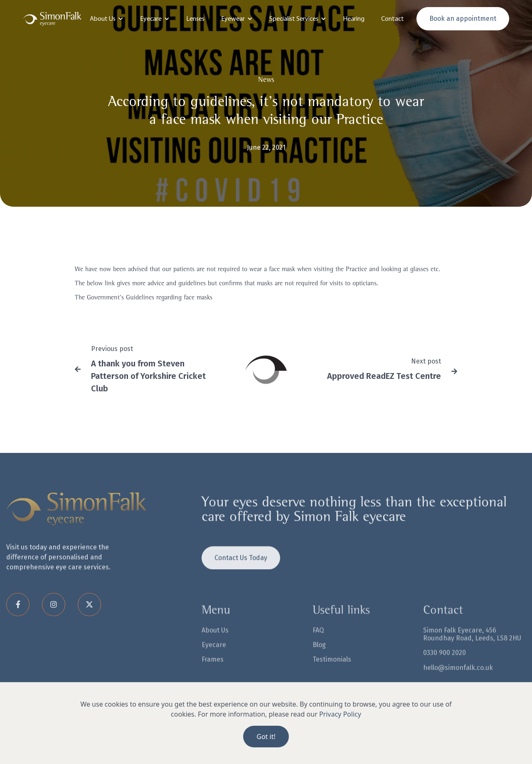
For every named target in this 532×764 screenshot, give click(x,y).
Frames (213, 670)
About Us (215, 641)
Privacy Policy (340, 714)
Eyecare (214, 655)
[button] (107, 19)
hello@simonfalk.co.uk (458, 678)
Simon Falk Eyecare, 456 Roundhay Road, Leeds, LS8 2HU (472, 645)
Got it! (266, 737)
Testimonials (332, 670)
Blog (319, 655)
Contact (393, 19)
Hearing (354, 19)
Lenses (195, 19)
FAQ (318, 641)
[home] (52, 19)
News (266, 80)
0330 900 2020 (445, 663)
